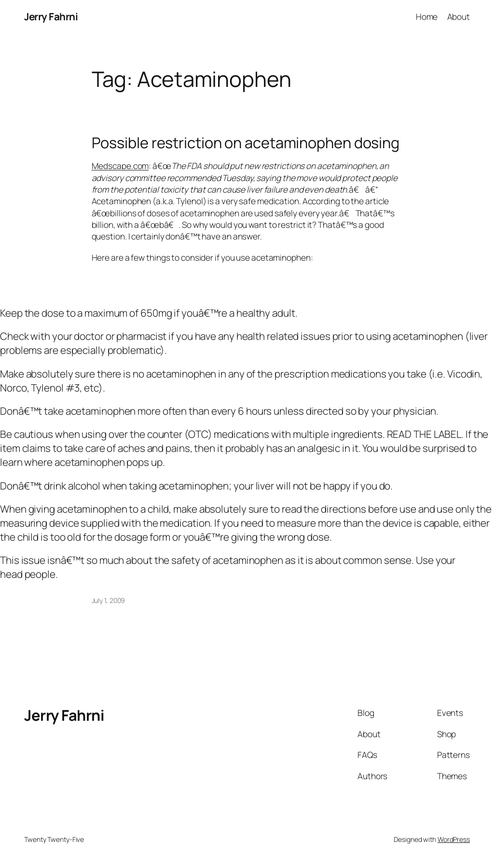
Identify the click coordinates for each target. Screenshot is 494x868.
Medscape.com (120, 166)
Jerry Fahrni (51, 16)
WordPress (454, 839)
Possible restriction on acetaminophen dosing (246, 143)
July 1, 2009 (109, 600)
